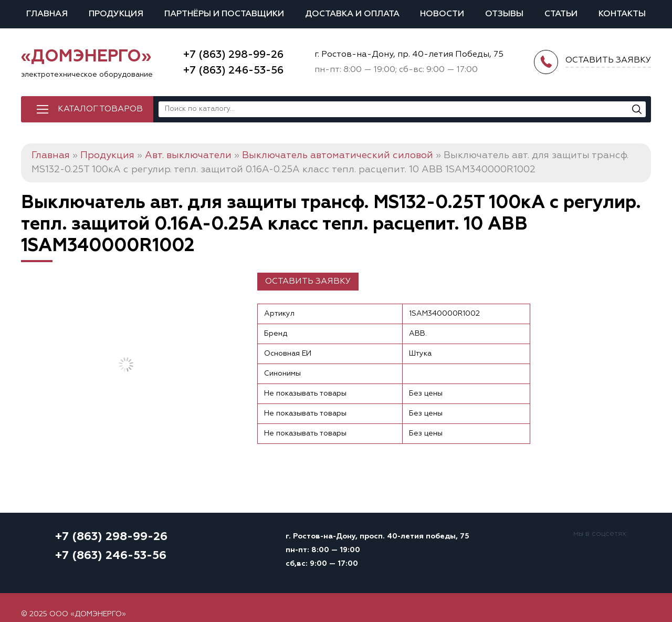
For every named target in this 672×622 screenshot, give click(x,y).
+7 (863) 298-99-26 (233, 55)
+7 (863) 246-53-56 (233, 70)
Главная (47, 14)
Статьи (561, 14)
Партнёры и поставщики (224, 14)
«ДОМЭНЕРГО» (86, 57)
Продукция (116, 14)
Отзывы (504, 14)
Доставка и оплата (352, 14)
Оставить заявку (308, 282)
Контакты (622, 14)
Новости (442, 14)
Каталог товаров (100, 109)
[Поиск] (637, 109)
